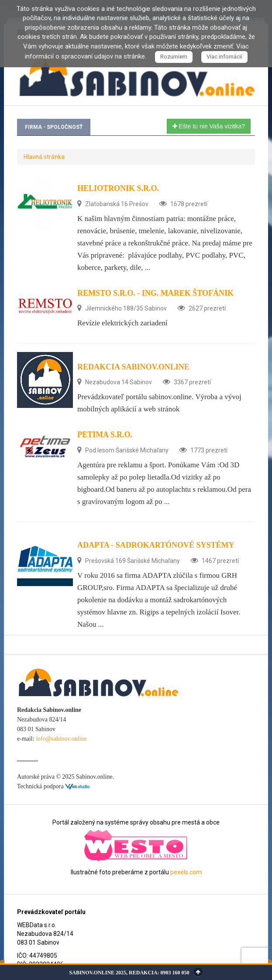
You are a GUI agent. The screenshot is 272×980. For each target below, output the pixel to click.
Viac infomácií (224, 57)
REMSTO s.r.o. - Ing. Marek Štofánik (155, 293)
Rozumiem (174, 57)
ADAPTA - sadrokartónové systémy (156, 545)
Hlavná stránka (44, 157)
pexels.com (186, 872)
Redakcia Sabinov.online (133, 367)
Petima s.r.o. (105, 435)
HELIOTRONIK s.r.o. (118, 188)
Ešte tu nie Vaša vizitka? (209, 126)
